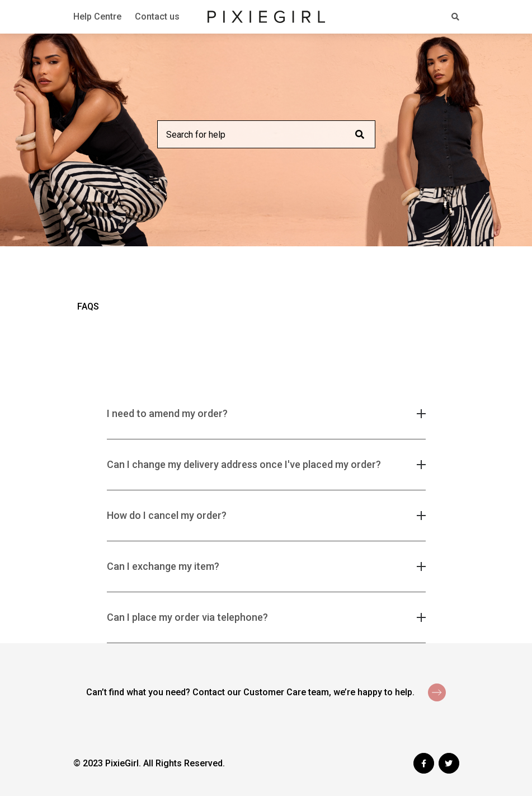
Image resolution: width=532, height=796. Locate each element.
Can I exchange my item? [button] (163, 566)
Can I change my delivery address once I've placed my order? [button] (244, 464)
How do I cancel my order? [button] (167, 515)
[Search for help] (266, 134)
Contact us (157, 17)
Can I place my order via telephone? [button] (187, 617)
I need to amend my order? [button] (167, 413)
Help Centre (97, 17)
